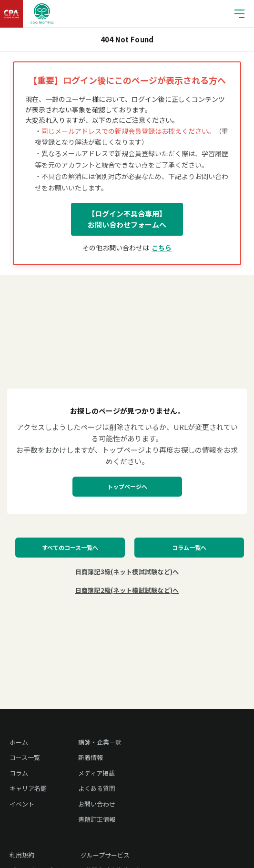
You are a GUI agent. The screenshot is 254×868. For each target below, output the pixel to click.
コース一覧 (25, 757)
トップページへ (127, 486)
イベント (22, 804)
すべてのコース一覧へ (70, 547)
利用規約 (22, 855)
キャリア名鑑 (28, 788)
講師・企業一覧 (100, 742)
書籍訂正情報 (97, 819)
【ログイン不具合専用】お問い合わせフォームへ (127, 219)
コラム (19, 773)
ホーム (19, 742)
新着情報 (91, 757)
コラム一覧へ (189, 547)
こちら (162, 248)
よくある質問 (97, 788)
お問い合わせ (97, 804)
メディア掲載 (97, 773)
